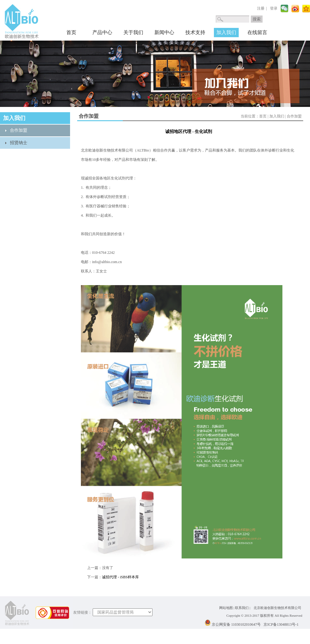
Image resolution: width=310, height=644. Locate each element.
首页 (71, 32)
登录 (274, 8)
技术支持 (195, 32)
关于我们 (133, 32)
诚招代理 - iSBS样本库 (120, 577)
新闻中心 (164, 32)
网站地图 (226, 608)
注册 (261, 8)
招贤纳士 (19, 143)
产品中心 (102, 32)
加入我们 (226, 32)
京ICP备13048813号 (279, 624)
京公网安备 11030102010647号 (236, 624)
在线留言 (257, 32)
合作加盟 (19, 130)
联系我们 (242, 608)
